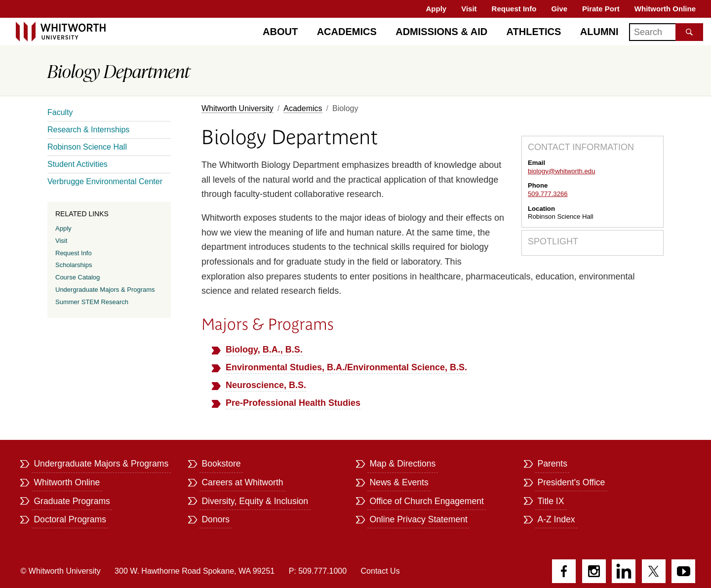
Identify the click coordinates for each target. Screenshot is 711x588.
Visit (469, 9)
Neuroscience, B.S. (266, 385)
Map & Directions (402, 464)
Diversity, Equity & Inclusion (255, 501)
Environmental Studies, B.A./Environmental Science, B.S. (346, 367)
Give (559, 9)
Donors (216, 519)
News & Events (399, 482)
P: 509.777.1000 (318, 571)
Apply (436, 9)
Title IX (551, 501)
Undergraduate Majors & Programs (105, 290)
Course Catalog (78, 277)
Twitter (654, 571)
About (280, 32)
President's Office (571, 482)
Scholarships (74, 265)
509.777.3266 (548, 194)
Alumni (599, 32)
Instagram (594, 571)
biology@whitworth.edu (562, 171)
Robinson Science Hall (87, 147)
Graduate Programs (72, 501)
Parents (552, 464)
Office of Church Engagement (426, 501)
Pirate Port (601, 9)
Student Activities (78, 164)
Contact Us (380, 571)
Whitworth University (237, 108)
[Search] (666, 32)
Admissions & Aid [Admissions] (441, 32)
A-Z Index (556, 519)
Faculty (60, 112)
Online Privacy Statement (418, 519)
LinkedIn (624, 571)
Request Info (514, 9)
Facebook (564, 571)
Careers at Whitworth (242, 482)
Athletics (534, 32)
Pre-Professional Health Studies (293, 403)
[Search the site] (689, 32)
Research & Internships (88, 130)
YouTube (683, 571)
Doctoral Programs (70, 519)
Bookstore (221, 464)
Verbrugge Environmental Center (105, 181)
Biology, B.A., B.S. (264, 350)
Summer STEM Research (92, 302)
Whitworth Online (665, 9)
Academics (347, 32)
